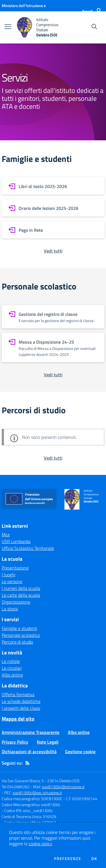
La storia (10, 609)
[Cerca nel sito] (94, 27)
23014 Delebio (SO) (63, 781)
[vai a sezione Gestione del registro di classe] (53, 317)
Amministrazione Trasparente (31, 732)
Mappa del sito (18, 719)
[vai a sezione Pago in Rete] (53, 230)
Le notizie (11, 661)
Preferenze (68, 859)
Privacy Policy (15, 742)
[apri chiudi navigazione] (8, 27)
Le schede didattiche (21, 701)
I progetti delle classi (21, 708)
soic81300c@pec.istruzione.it (37, 793)
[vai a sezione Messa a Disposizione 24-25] (53, 348)
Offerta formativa (18, 694)
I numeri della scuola (21, 588)
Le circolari (12, 668)
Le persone (12, 581)
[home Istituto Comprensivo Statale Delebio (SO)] (43, 27)
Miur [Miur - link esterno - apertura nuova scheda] (6, 535)
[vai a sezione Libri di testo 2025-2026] (53, 186)
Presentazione (15, 568)
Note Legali (48, 742)
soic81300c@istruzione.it (63, 787)
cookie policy (40, 844)
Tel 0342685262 (16, 787)
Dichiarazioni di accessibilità (29, 752)
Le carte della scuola (21, 595)
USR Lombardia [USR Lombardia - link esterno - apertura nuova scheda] (16, 541)
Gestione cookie (80, 752)
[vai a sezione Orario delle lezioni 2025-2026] (53, 208)
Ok (94, 859)
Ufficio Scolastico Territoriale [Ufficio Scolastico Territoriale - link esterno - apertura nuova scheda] (28, 548)
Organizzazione (16, 602)
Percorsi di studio (17, 642)
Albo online (12, 675)
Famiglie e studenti (19, 628)
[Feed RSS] (27, 763)
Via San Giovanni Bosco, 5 (23, 781)
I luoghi (8, 575)
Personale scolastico (21, 635)
